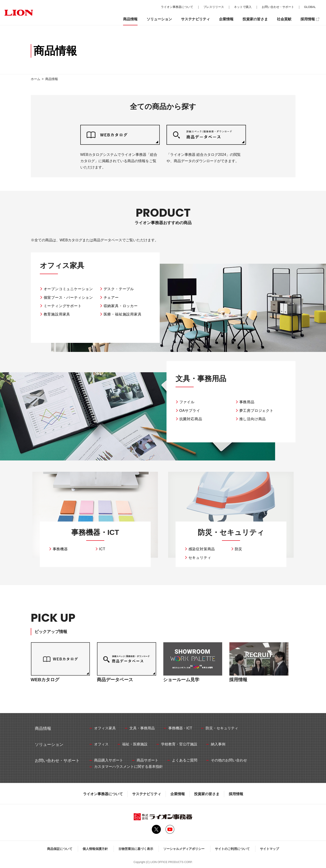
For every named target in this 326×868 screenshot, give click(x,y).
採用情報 (236, 794)
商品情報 (130, 19)
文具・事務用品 (201, 379)
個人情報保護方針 (95, 849)
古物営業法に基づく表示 (136, 849)
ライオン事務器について (103, 794)
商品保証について (60, 849)
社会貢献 (284, 19)
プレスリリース (214, 7)
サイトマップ (269, 849)
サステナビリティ (147, 794)
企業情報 (178, 794)
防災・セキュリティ (231, 532)
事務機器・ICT (95, 532)
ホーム (36, 79)
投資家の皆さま (207, 794)
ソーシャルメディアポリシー (184, 849)
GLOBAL (310, 7)
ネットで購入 (243, 7)
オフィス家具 (62, 266)
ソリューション (159, 19)
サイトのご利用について (232, 849)
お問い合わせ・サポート (278, 7)
